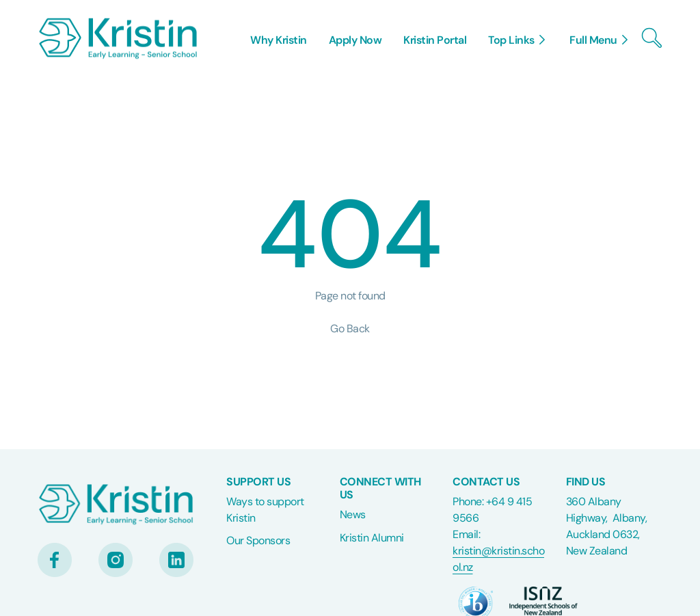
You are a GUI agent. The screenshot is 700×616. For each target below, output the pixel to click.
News (353, 514)
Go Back (350, 329)
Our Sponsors (258, 540)
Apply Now (355, 40)
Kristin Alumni (372, 538)
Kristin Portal (435, 40)
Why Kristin (279, 40)
